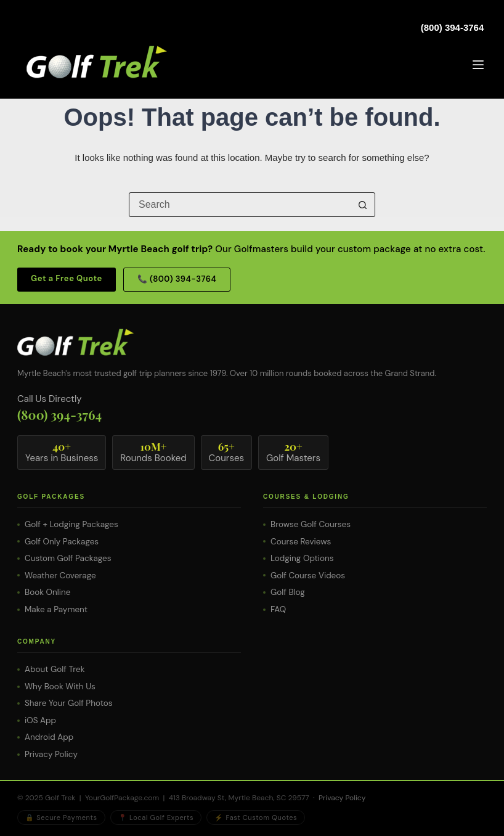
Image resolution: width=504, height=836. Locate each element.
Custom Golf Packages (68, 558)
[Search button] (362, 205)
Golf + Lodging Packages (71, 524)
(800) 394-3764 (453, 27)
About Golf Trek (55, 669)
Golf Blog (288, 592)
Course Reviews (301, 542)
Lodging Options (302, 558)
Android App (49, 737)
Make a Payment (56, 609)
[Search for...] (240, 205)
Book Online (47, 592)
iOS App (40, 720)
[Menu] (478, 65)
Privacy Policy (51, 754)
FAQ (278, 609)
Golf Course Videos (308, 576)
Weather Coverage (60, 576)
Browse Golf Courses (311, 524)
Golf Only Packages (62, 542)
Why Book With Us (60, 686)
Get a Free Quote (67, 278)
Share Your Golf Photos (69, 703)
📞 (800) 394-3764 (177, 279)
